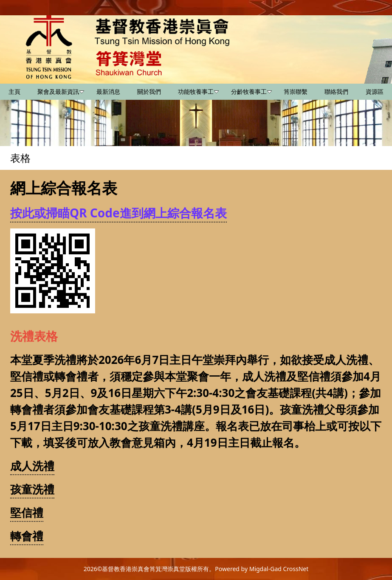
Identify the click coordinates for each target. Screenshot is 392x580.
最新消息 (108, 92)
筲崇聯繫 (296, 92)
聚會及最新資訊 (61, 92)
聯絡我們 (336, 92)
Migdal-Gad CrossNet (279, 569)
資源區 (375, 92)
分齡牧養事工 (251, 92)
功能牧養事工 (198, 92)
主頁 (14, 92)
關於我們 (149, 92)
